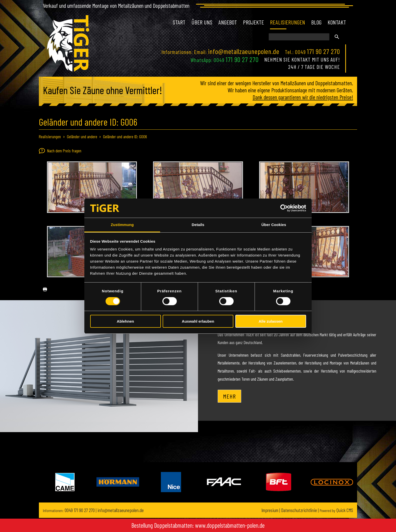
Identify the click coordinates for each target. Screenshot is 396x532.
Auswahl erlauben (198, 321)
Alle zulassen (271, 321)
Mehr (229, 396)
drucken (43, 289)
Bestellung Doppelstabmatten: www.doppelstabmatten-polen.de (198, 525)
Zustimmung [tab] (122, 225)
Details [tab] (198, 225)
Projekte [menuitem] (253, 22)
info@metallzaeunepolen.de (244, 51)
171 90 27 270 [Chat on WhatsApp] (242, 59)
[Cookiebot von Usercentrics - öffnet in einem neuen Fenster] (284, 208)
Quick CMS (336, 510)
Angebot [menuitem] (228, 22)
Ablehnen (125, 321)
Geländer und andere (82, 136)
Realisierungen (50, 136)
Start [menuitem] (179, 22)
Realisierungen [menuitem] (288, 22)
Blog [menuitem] (316, 22)
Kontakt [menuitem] (337, 22)
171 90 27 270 (324, 51)
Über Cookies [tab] (274, 225)
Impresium (270, 510)
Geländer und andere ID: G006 (125, 136)
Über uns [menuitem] (202, 22)
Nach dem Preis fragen (60, 151)
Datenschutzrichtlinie (299, 510)
